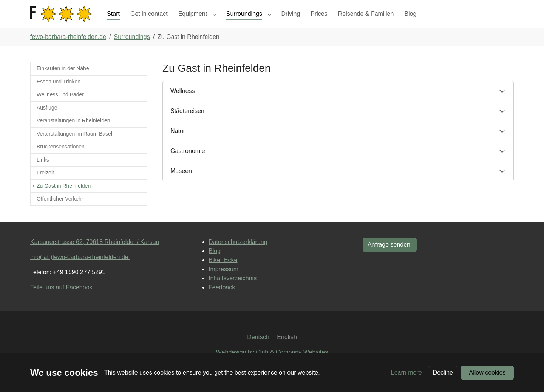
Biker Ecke (223, 273)
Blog (215, 264)
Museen (181, 184)
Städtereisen (187, 124)
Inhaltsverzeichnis (233, 291)
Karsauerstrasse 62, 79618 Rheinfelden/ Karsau (95, 255)
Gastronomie (188, 164)
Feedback (222, 300)
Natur (178, 144)
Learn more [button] (406, 373)
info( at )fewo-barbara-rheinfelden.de (80, 270)
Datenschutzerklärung (238, 255)
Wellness (183, 104)
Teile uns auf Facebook (61, 300)
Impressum (223, 282)
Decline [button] (443, 373)
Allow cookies (488, 373)
